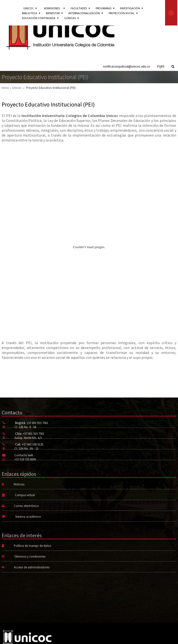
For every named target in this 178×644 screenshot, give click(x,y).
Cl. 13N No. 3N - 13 (26, 448)
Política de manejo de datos (32, 546)
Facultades (80, 8)
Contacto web (24, 455)
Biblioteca (31, 13)
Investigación (132, 8)
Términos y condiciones (30, 556)
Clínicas (72, 18)
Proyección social (123, 13)
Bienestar (54, 13)
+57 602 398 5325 (32, 444)
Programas (105, 8)
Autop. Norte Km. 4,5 (28, 438)
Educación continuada (40, 18)
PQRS (161, 66)
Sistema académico (28, 516)
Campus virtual (25, 495)
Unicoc (17, 88)
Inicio (5, 88)
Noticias (19, 484)
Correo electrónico (26, 506)
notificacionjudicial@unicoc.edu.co (127, 66)
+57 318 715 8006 (25, 459)
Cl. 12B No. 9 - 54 (25, 427)
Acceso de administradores (32, 567)
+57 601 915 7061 (37, 423)
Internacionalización (86, 13)
